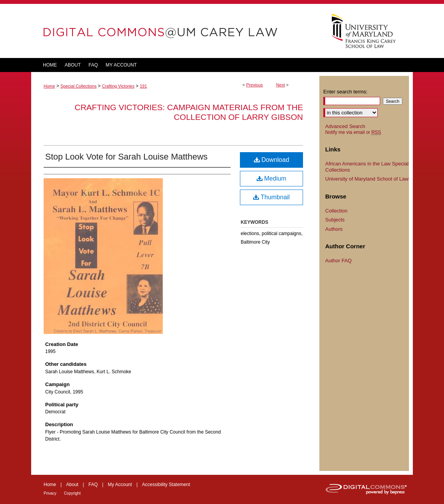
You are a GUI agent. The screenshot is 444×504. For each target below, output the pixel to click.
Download (272, 160)
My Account (120, 485)
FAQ (93, 485)
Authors (334, 229)
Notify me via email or (353, 132)
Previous (255, 85)
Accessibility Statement (166, 485)
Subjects (335, 220)
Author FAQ (338, 261)
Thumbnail (271, 197)
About (72, 485)
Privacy (50, 493)
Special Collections (78, 86)
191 (143, 86)
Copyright (72, 493)
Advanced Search (345, 126)
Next (281, 85)
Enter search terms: (345, 92)
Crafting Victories (118, 86)
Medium (271, 178)
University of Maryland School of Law (367, 179)
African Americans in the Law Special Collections (367, 167)
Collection (336, 211)
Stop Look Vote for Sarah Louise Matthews (126, 157)
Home (49, 86)
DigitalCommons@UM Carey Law (175, 31)
